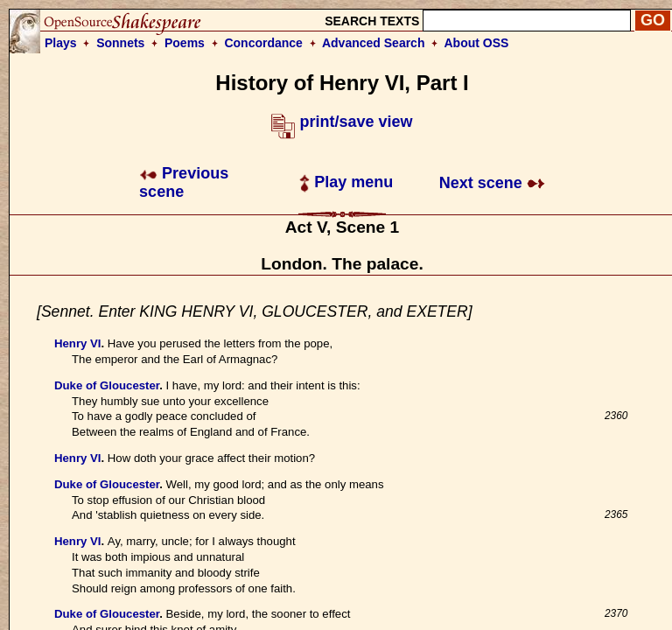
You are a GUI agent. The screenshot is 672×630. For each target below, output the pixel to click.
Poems (185, 43)
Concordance (263, 43)
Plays (61, 43)
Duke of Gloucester (107, 385)
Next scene (492, 183)
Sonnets (120, 43)
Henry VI (78, 343)
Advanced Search (374, 43)
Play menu (346, 182)
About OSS (477, 43)
